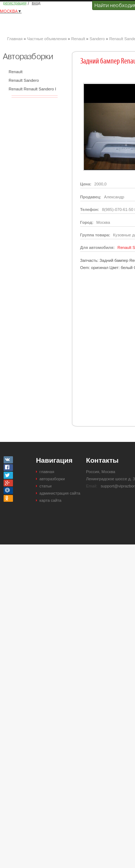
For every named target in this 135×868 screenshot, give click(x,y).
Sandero (97, 39)
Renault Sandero (24, 80)
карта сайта (51, 500)
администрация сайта (60, 493)
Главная (15, 39)
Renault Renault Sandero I (32, 89)
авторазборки (52, 479)
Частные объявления (47, 39)
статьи (46, 486)
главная (47, 472)
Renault (78, 39)
